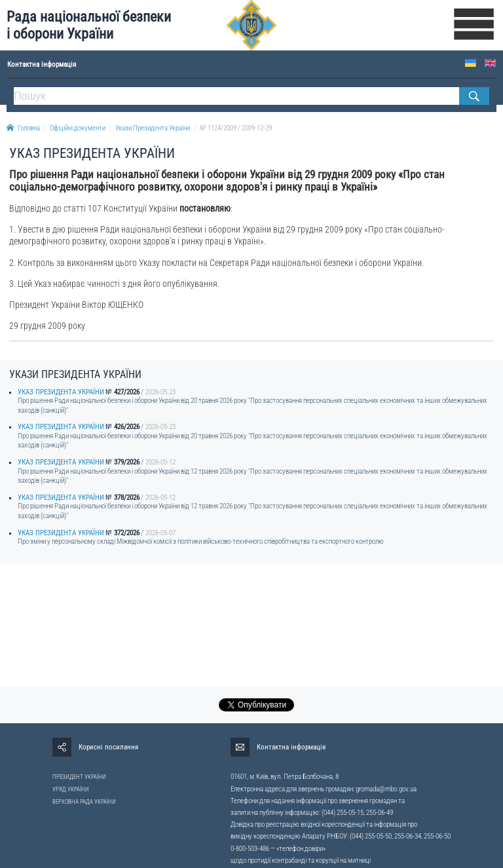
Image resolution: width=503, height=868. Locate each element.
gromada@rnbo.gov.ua (386, 789)
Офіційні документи (78, 128)
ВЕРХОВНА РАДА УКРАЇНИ (84, 802)
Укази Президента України (153, 128)
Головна (23, 128)
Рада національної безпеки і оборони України (89, 25)
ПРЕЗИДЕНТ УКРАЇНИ (79, 777)
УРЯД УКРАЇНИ (71, 789)
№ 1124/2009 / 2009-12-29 (236, 128)
